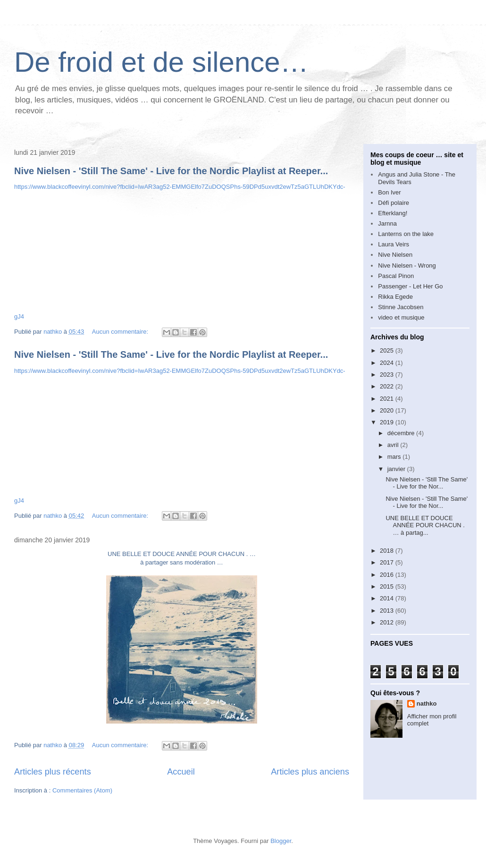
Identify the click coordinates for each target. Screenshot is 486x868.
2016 (388, 575)
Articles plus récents (53, 772)
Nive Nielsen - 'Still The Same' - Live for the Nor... (427, 483)
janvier (397, 469)
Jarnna (387, 223)
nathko (427, 704)
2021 (388, 399)
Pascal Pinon (396, 276)
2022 (388, 386)
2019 (388, 422)
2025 (388, 350)
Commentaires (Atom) (82, 790)
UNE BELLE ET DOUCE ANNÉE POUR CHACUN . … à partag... (425, 525)
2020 (388, 410)
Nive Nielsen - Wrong (407, 265)
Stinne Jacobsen (401, 307)
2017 (388, 562)
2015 (388, 586)
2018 (388, 551)
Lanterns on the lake (406, 234)
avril (394, 445)
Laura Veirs (394, 244)
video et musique (401, 317)
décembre (402, 433)
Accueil (181, 772)
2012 (388, 622)
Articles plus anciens (310, 772)
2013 (388, 611)
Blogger (281, 841)
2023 (388, 375)
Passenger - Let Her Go (410, 286)
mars (395, 457)
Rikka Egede (395, 297)
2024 (388, 363)
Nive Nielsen (395, 255)
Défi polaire (394, 203)
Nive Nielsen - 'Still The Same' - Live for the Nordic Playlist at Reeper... (171, 171)
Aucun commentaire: (121, 332)
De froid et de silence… (161, 62)
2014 (388, 598)
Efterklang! (393, 213)
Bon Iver (389, 192)
